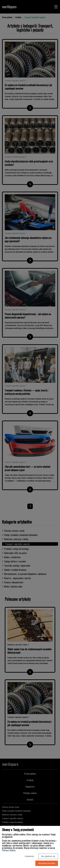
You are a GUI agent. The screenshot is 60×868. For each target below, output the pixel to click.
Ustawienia (29, 856)
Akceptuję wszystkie (47, 863)
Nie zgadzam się (48, 856)
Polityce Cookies (9, 850)
